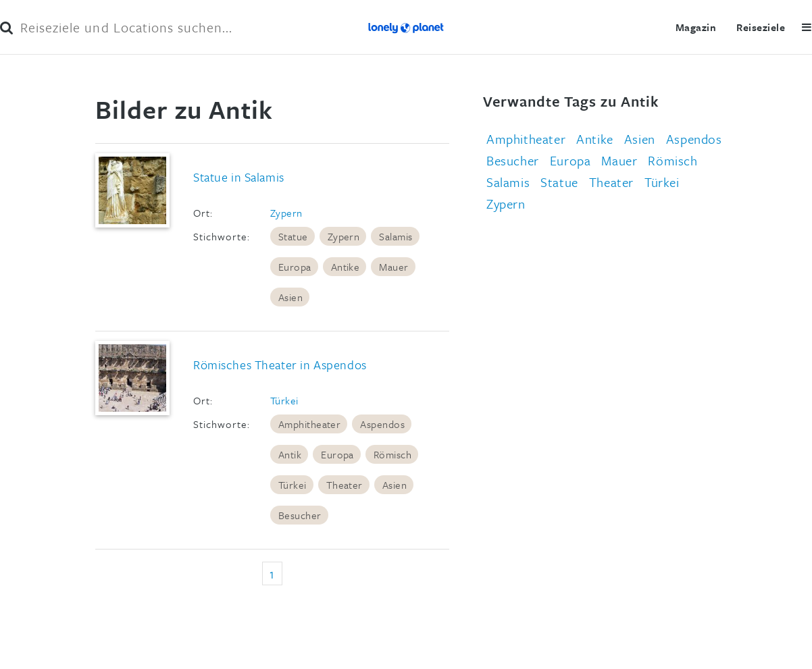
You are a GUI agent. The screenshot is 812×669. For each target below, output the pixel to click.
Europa (295, 267)
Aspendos (382, 424)
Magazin (696, 27)
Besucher (300, 515)
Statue (293, 236)
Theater (345, 485)
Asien (290, 297)
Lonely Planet (406, 27)
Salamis (396, 236)
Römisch (392, 454)
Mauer (394, 267)
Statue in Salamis (239, 177)
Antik (290, 454)
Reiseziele (761, 27)
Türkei (284, 400)
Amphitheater (310, 424)
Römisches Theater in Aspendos (280, 365)
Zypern (286, 213)
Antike (346, 267)
